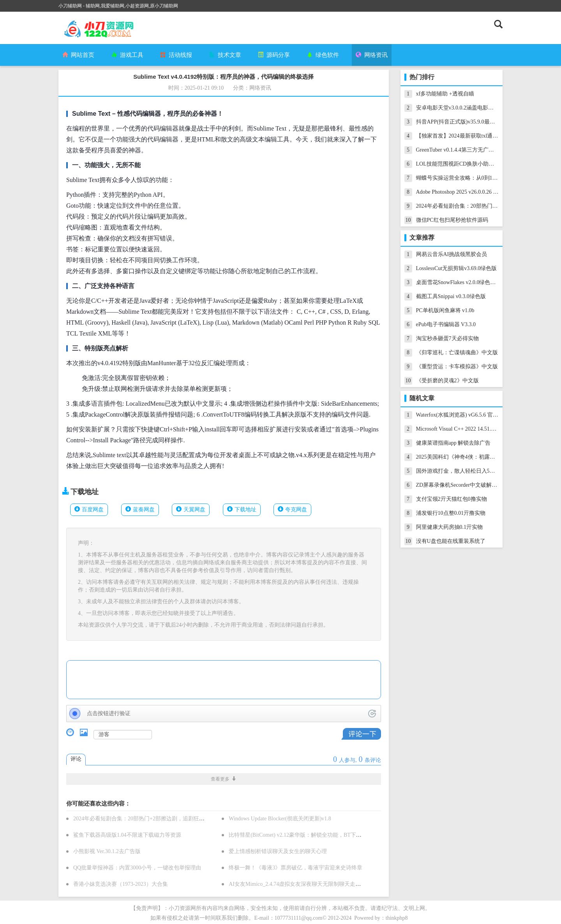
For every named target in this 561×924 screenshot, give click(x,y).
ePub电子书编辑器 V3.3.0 (446, 324)
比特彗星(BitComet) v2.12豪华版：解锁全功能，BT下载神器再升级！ (311, 835)
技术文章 (225, 55)
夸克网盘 (296, 510)
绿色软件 (323, 55)
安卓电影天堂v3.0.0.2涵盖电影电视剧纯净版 (469, 108)
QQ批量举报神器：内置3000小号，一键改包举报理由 (137, 868)
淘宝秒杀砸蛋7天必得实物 (447, 338)
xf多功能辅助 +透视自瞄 (445, 94)
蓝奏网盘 (144, 510)
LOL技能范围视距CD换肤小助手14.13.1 (463, 164)
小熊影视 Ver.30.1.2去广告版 (107, 851)
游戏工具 (127, 55)
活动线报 (176, 55)
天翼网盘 (194, 510)
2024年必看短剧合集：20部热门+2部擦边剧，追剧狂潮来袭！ (147, 819)
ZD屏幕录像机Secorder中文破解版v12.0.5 (465, 485)
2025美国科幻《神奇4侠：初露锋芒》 (461, 457)
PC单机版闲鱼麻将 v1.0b (445, 310)
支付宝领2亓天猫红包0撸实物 (452, 499)
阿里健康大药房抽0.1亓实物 (450, 527)
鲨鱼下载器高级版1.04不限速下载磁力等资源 (127, 835)
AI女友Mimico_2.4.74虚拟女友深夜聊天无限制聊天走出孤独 (300, 884)
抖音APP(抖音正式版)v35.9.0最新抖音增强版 (469, 122)
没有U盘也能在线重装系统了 (451, 541)
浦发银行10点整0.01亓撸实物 (451, 513)
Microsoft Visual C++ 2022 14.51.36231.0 (462, 429)
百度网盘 (93, 510)
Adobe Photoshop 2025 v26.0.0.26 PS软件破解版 (471, 192)
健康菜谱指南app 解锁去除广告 (453, 443)
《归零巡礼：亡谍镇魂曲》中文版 (457, 352)
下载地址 (245, 510)
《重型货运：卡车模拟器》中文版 (457, 367)
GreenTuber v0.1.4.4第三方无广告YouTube (465, 150)
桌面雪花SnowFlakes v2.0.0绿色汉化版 (461, 282)
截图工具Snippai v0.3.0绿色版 (451, 296)
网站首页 (78, 55)
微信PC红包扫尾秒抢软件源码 (452, 220)
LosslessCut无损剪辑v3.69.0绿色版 (457, 268)
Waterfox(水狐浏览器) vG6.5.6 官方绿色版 (465, 415)
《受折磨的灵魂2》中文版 (447, 381)
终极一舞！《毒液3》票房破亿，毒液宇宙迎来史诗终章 (295, 868)
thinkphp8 (397, 918)
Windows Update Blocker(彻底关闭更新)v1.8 (280, 819)
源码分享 (274, 55)
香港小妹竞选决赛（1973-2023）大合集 (121, 884)
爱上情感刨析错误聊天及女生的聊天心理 (278, 851)
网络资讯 (372, 55)
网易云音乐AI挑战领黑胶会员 (452, 254)
